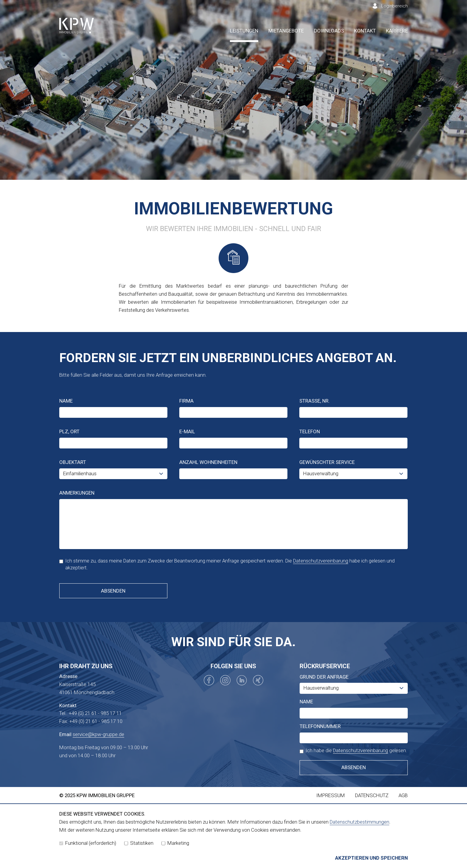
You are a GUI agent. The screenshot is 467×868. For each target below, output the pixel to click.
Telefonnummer (320, 726)
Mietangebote (286, 31)
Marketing (175, 843)
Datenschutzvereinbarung (321, 561)
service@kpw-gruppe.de (98, 734)
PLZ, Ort (69, 431)
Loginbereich (394, 6)
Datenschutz (372, 795)
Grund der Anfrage (324, 677)
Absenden (113, 591)
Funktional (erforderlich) (88, 843)
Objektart (73, 462)
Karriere (397, 31)
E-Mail (187, 431)
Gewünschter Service (327, 462)
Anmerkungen (77, 493)
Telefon (310, 431)
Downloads (329, 31)
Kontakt (365, 31)
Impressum (331, 795)
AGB (403, 795)
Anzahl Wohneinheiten (208, 462)
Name (66, 401)
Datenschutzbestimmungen (359, 822)
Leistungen (244, 31)
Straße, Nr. (315, 401)
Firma (186, 401)
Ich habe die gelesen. (353, 751)
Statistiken (139, 843)
